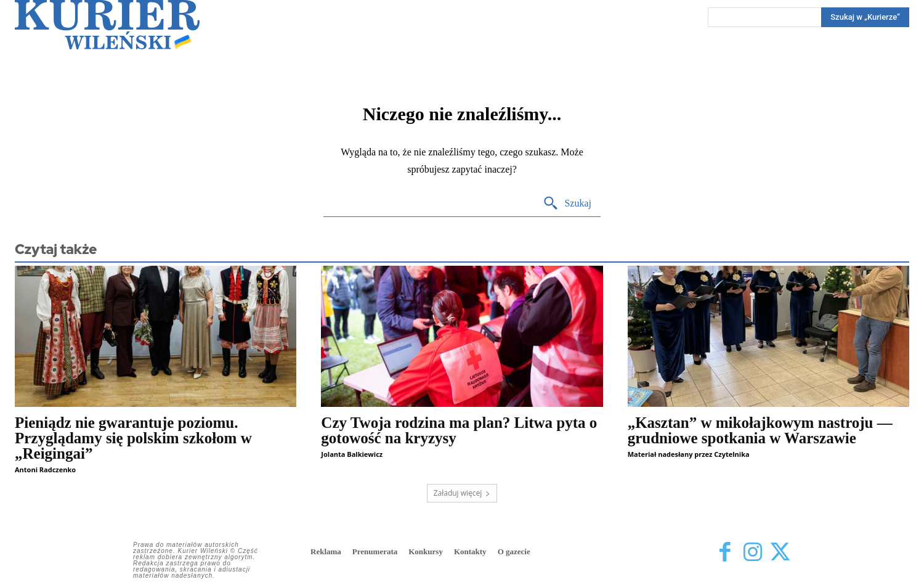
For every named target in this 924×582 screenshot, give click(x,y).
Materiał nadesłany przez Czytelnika (689, 454)
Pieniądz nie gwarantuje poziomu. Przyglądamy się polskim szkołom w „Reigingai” (133, 438)
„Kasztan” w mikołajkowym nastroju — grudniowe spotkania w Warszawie (760, 430)
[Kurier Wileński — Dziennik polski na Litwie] (107, 25)
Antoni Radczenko (45, 469)
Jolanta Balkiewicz (352, 454)
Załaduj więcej (462, 493)
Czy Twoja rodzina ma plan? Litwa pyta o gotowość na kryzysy (459, 430)
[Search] (865, 17)
